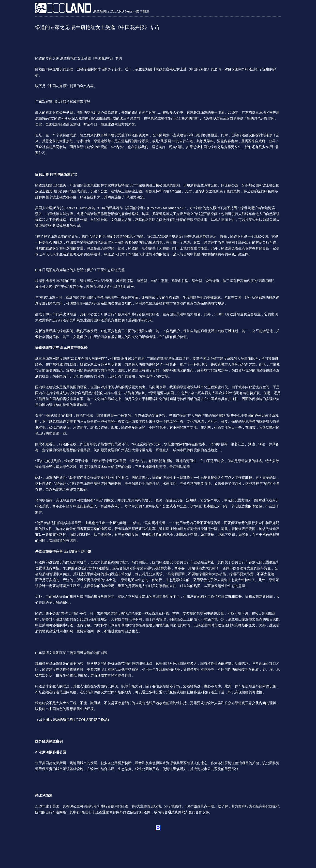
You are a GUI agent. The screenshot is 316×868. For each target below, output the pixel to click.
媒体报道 (143, 11)
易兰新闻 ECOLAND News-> (114, 11)
